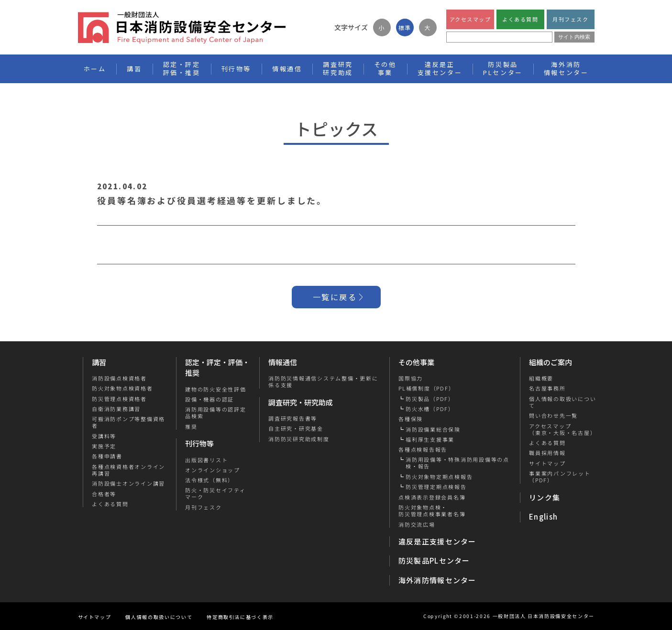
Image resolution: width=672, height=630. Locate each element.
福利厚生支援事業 (430, 439)
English (543, 516)
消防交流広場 (417, 524)
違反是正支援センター (437, 541)
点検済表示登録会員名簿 (432, 497)
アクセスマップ (470, 19)
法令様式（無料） (209, 480)
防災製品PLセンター (434, 560)
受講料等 (104, 436)
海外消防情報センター (566, 68)
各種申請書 (107, 456)
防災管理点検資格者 (119, 399)
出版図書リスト (206, 460)
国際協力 (411, 378)
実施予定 (104, 446)
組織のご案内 (551, 362)
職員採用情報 (547, 453)
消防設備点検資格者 (119, 378)
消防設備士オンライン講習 (128, 483)
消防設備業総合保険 (433, 429)
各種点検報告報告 (423, 449)
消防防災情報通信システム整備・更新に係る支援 (323, 382)
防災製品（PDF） (430, 399)
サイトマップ (547, 463)
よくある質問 (520, 19)
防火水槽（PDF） (430, 409)
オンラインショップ (213, 470)
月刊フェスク (570, 19)
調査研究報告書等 (293, 418)
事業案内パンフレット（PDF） (560, 477)
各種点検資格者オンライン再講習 (128, 470)
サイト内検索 (574, 37)
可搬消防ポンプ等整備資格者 (128, 422)
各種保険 (411, 419)
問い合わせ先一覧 (553, 415)
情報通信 (283, 362)
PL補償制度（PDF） (426, 388)
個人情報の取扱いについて (562, 402)
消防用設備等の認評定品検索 (216, 413)
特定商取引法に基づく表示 (240, 617)
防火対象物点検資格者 (122, 388)
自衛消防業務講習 (116, 409)
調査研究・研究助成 (301, 402)
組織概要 (541, 378)
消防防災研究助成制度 (299, 439)
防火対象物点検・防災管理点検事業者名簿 (432, 511)
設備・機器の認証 (209, 399)
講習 (99, 362)
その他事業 (416, 362)
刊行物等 (199, 443)
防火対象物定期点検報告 (439, 477)
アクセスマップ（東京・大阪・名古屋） (562, 429)
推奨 (191, 426)
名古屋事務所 (547, 388)
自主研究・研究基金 (296, 428)
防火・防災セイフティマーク (215, 494)
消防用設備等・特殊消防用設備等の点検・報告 (457, 463)
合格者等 (104, 494)
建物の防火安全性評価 (216, 389)
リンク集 (545, 497)
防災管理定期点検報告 (436, 487)
